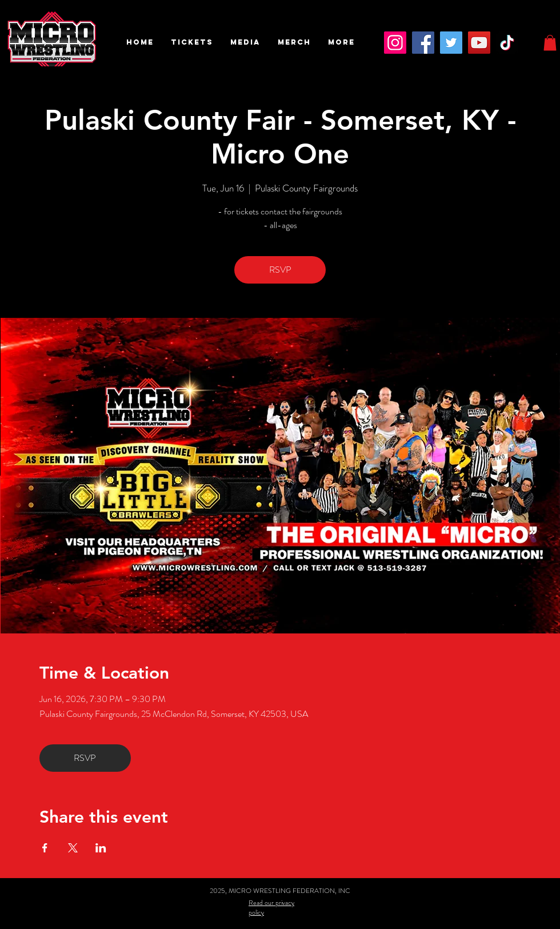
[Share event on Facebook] (45, 848)
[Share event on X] (73, 848)
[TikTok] (507, 43)
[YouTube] (479, 43)
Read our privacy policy (271, 908)
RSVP (280, 270)
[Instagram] (395, 43)
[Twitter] (451, 43)
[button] (192, 42)
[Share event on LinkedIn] (101, 848)
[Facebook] (423, 43)
